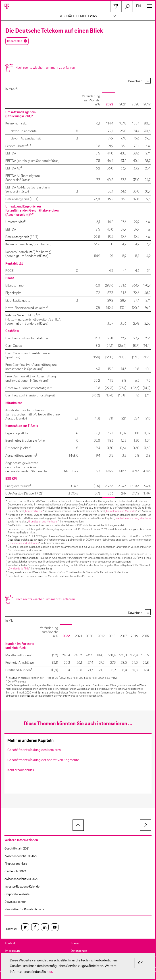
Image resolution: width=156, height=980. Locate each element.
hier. (50, 972)
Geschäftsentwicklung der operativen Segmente (43, 760)
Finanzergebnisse (16, 864)
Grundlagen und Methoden (121, 511)
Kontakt (10, 943)
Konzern (76, 943)
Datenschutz (79, 951)
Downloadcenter (15, 902)
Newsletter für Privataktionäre (24, 910)
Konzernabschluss (21, 770)
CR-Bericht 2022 (15, 872)
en (138, 6)
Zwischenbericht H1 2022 (21, 856)
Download (135, 81)
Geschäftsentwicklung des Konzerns (135, 518)
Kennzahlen (15, 41)
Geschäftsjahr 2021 (17, 849)
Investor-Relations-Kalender (23, 887)
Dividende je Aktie (19, 569)
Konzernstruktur (34, 511)
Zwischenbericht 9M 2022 (21, 879)
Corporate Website (17, 894)
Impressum (12, 951)
